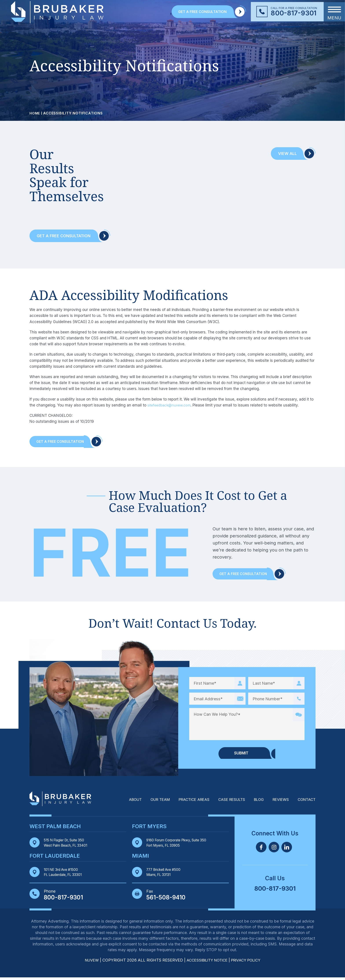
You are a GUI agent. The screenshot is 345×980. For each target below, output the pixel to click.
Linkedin (287, 849)
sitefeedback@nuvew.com (171, 405)
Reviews (279, 802)
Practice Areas (186, 802)
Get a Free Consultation (64, 236)
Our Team (150, 802)
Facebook (261, 849)
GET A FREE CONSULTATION (202, 12)
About (123, 802)
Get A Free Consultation (64, 442)
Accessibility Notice (206, 963)
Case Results (227, 802)
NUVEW (88, 963)
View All (287, 154)
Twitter (274, 849)
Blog (256, 802)
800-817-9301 (294, 13)
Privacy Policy (249, 963)
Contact (306, 802)
